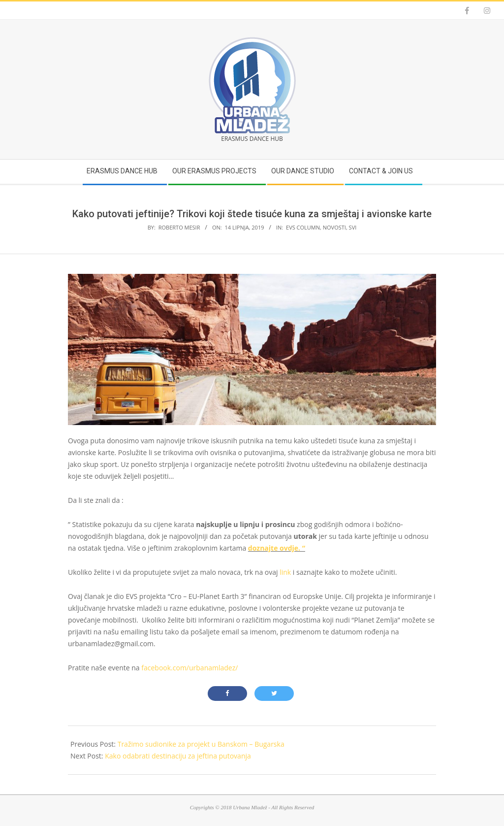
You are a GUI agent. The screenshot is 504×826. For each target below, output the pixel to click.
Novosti (334, 227)
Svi (353, 227)
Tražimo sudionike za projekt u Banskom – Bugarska (201, 744)
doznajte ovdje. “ (277, 548)
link (285, 572)
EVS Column (303, 227)
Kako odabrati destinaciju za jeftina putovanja (178, 756)
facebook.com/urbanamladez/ (189, 668)
